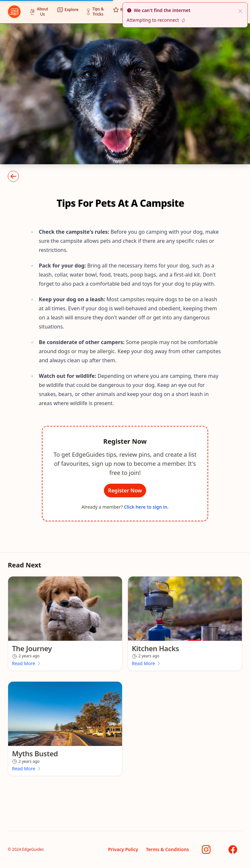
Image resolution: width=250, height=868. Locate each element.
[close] (240, 10)
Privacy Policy (123, 849)
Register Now (125, 490)
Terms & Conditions (167, 849)
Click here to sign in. (146, 507)
